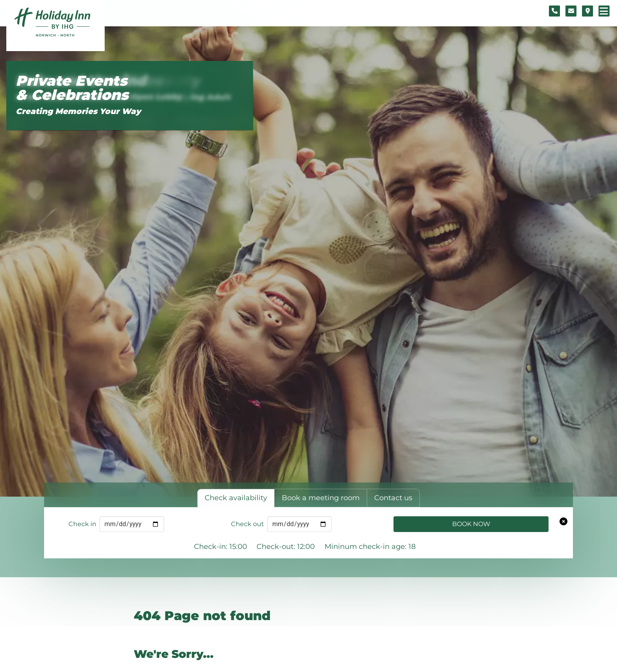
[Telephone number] (554, 11)
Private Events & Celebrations (72, 88)
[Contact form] (571, 11)
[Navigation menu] (604, 11)
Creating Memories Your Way (78, 111)
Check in (82, 524)
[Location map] (587, 11)
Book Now (471, 524)
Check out (248, 524)
